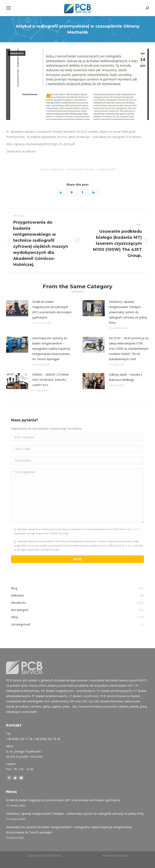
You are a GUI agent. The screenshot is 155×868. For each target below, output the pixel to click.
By (80, 169)
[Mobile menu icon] (8, 8)
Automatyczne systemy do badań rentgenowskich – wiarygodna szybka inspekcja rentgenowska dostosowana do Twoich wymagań (51, 349)
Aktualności (17, 53)
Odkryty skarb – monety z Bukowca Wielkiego (126, 377)
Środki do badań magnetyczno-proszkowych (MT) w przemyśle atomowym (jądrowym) (52, 309)
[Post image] (17, 308)
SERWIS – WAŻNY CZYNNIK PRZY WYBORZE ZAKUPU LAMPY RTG (50, 380)
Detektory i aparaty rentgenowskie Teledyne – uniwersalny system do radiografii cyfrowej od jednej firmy (128, 312)
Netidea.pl (122, 856)
